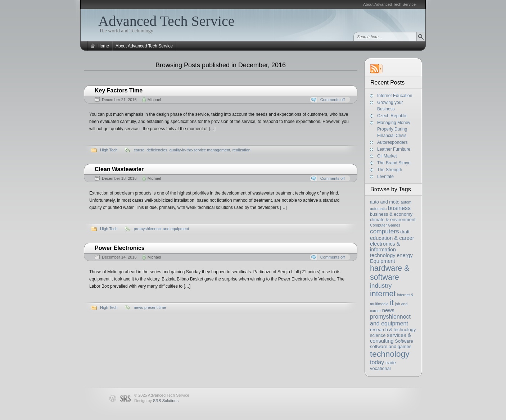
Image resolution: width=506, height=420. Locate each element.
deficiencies (157, 150)
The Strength (390, 170)
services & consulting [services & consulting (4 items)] (390, 338)
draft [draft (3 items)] (405, 232)
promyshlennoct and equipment (161, 229)
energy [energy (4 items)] (405, 255)
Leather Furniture (394, 149)
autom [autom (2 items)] (406, 202)
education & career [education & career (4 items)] (392, 238)
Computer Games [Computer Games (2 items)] (385, 225)
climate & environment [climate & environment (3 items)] (393, 220)
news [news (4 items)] (388, 310)
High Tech (109, 150)
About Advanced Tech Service (389, 4)
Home (103, 46)
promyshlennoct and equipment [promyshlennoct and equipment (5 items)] (390, 320)
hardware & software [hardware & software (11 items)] (390, 273)
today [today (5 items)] (377, 362)
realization (241, 150)
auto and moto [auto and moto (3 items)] (385, 202)
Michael (154, 100)
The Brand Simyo (394, 163)
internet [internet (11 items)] (383, 294)
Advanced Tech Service (166, 21)
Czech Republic (392, 116)
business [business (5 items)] (399, 208)
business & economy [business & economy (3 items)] (391, 214)
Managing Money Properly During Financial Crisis (394, 129)
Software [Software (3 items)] (404, 341)
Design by (156, 401)
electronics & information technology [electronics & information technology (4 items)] (385, 250)
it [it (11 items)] (392, 303)
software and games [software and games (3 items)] (391, 346)
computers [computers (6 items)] (385, 231)
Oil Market (387, 156)
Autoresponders (392, 142)
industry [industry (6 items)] (381, 286)
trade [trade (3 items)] (391, 363)
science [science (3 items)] (378, 335)
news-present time (150, 307)
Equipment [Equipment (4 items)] (383, 261)
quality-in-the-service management (200, 150)
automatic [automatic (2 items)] (378, 209)
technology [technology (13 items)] (390, 354)
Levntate (385, 177)
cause (139, 150)
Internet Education (395, 96)
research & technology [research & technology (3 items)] (393, 330)
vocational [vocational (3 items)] (380, 368)
